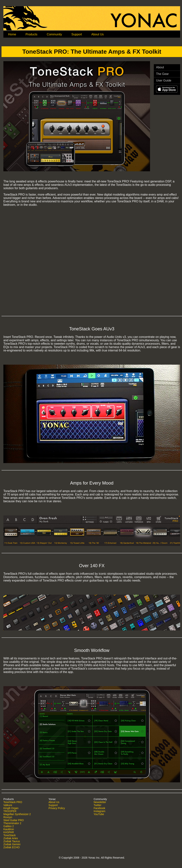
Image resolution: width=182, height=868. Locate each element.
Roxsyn (8, 817)
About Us (54, 802)
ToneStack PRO (13, 802)
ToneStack (9, 835)
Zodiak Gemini (12, 844)
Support (53, 805)
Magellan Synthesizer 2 (17, 814)
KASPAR (9, 832)
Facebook (99, 808)
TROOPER (10, 811)
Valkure (8, 805)
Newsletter (100, 802)
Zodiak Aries (11, 838)
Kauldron (9, 829)
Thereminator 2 (12, 823)
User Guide (164, 80)
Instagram (99, 811)
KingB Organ (11, 808)
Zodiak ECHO (11, 847)
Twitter (97, 805)
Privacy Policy (57, 808)
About (160, 67)
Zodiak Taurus (12, 841)
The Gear (162, 74)
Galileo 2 (9, 826)
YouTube (99, 814)
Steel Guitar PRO (14, 820)
